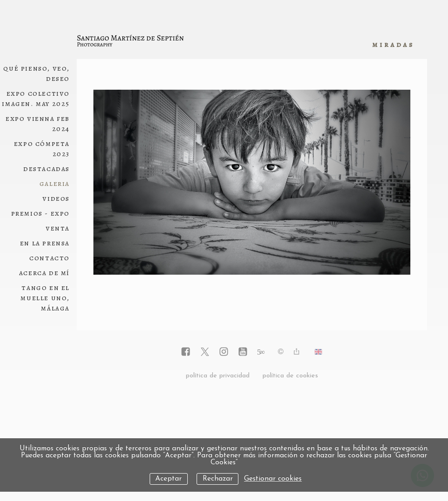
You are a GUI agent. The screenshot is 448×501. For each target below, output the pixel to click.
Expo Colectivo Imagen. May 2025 (36, 99)
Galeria (55, 184)
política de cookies (290, 376)
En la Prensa (45, 243)
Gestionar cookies (273, 479)
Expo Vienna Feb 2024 (38, 124)
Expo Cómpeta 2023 (42, 149)
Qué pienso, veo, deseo (36, 73)
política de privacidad (218, 376)
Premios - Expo (40, 213)
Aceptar (168, 479)
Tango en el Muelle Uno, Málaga (45, 298)
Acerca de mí (44, 273)
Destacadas (46, 169)
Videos (56, 198)
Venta (58, 228)
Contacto (49, 258)
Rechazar (218, 479)
